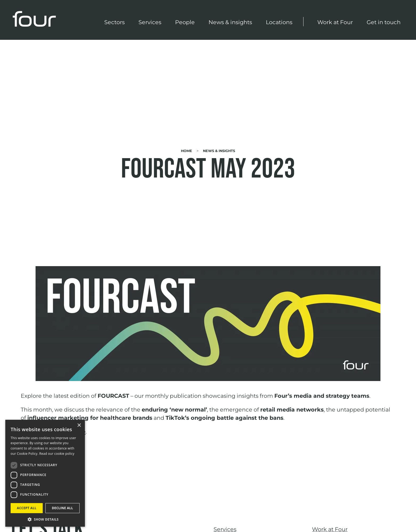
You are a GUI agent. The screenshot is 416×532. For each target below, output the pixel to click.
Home (187, 151)
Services (150, 22)
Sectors (114, 22)
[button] (45, 519)
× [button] (79, 425)
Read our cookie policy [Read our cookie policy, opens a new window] (57, 454)
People (185, 22)
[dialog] (45, 473)
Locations (279, 22)
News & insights (230, 22)
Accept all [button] (27, 508)
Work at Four (335, 22)
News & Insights (219, 151)
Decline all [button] (63, 508)
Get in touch (384, 22)
